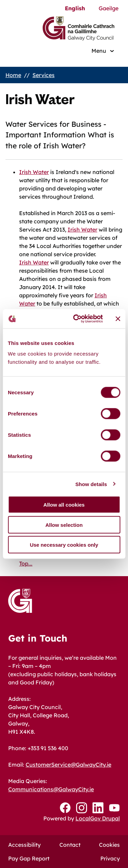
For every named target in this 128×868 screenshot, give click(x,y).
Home (13, 75)
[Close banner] (118, 319)
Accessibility (24, 845)
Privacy (110, 858)
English (75, 8)
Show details (91, 484)
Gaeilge (109, 8)
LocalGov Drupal (98, 818)
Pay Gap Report (29, 858)
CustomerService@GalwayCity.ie (68, 765)
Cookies (109, 845)
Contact (70, 845)
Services (44, 75)
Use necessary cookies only (64, 545)
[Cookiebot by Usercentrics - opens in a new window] (76, 319)
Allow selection (64, 525)
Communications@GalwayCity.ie (51, 789)
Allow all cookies (64, 505)
